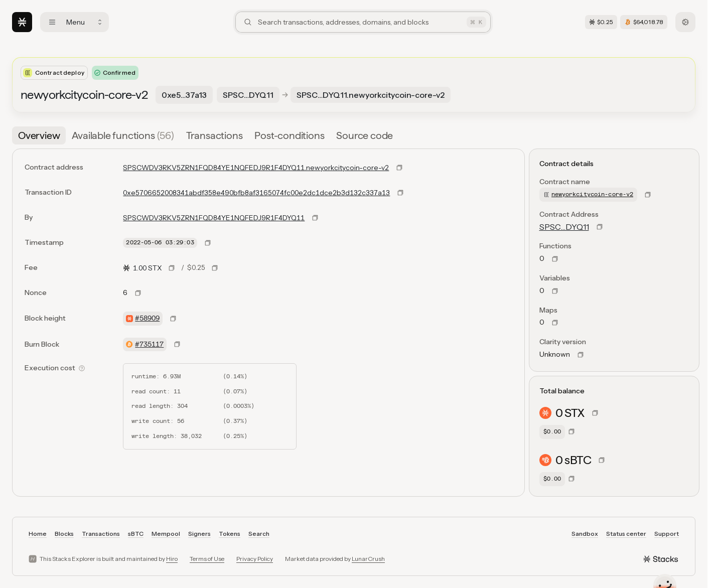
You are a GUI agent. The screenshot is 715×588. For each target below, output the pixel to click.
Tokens (230, 534)
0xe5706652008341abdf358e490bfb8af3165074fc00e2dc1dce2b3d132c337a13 (256, 193)
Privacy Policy (255, 559)
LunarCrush (368, 559)
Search (259, 534)
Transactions (101, 534)
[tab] (39, 135)
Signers (199, 534)
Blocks (64, 534)
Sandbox (585, 534)
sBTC (136, 534)
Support (667, 534)
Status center (626, 534)
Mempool (166, 534)
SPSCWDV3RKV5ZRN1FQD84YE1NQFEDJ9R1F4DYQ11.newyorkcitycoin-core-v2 (256, 168)
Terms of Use (207, 559)
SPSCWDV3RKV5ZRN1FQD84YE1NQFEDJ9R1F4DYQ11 (214, 218)
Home (38, 534)
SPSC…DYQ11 (564, 227)
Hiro (172, 559)
